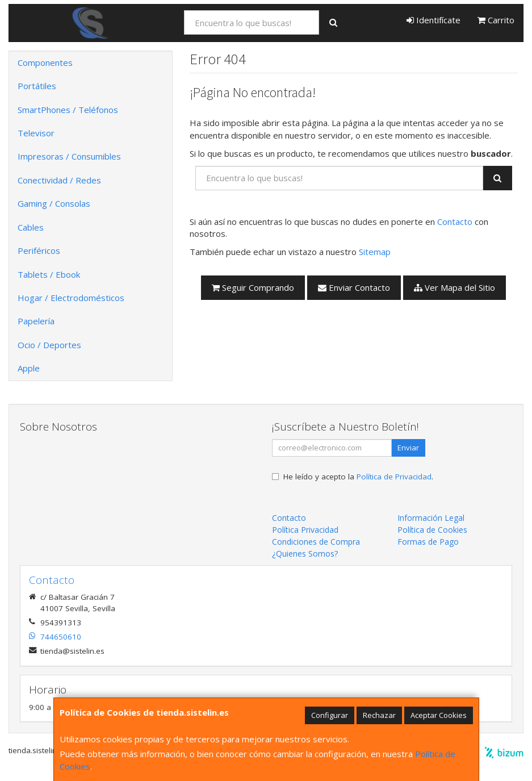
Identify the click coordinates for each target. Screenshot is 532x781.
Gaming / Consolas (54, 203)
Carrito (496, 20)
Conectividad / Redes (59, 180)
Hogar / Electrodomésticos (71, 298)
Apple (29, 368)
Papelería (36, 321)
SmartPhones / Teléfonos (68, 110)
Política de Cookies (432, 530)
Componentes (45, 62)
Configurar (330, 715)
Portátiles (37, 86)
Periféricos (39, 250)
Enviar (408, 448)
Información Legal (431, 518)
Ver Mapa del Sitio (454, 287)
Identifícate (433, 20)
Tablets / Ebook (49, 274)
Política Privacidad (305, 530)
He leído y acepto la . (358, 477)
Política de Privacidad (394, 477)
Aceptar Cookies (439, 715)
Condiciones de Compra (316, 542)
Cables (31, 227)
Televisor (36, 133)
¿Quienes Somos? (305, 554)
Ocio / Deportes (49, 345)
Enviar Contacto (354, 287)
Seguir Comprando (253, 287)
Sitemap (375, 252)
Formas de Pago (428, 542)
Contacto (455, 222)
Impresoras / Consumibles (69, 156)
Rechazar (379, 715)
